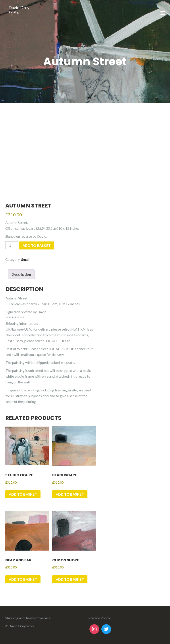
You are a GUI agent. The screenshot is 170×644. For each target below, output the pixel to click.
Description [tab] (21, 274)
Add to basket (37, 245)
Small (25, 259)
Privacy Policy (99, 618)
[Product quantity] (12, 245)
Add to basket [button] (23, 494)
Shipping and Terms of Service (28, 618)
